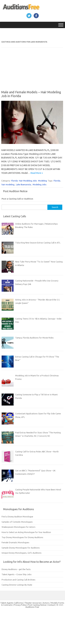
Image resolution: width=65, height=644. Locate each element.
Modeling (43, 181)
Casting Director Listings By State (17, 585)
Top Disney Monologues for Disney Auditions (22, 537)
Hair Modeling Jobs (28, 181)
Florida (14, 181)
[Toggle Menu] (61, 25)
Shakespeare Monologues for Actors (18, 527)
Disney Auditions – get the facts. (16, 569)
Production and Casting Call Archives (18, 580)
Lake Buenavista (24, 184)
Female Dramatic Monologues (15, 542)
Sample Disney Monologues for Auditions (21, 548)
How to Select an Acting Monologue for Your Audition (26, 532)
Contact (52, 605)
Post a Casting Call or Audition (17, 199)
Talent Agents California (12, 603)
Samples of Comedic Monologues (17, 522)
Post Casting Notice (37, 605)
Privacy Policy (20, 605)
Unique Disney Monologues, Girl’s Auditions (22, 553)
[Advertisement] (24, 71)
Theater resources (33, 603)
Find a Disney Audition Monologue (17, 517)
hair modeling (8, 184)
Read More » (37, 173)
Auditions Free (32, 607)
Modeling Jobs (40, 184)
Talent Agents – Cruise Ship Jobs (17, 574)
